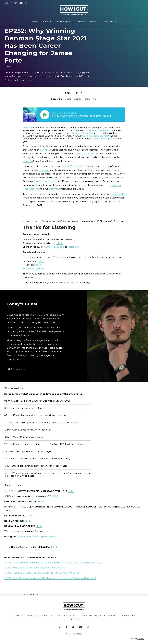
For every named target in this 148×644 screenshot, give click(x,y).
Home (35, 22)
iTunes (56, 257)
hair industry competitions (104, 139)
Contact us (74, 619)
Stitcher (77, 99)
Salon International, (45, 181)
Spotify (38, 265)
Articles (82, 22)
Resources (47, 616)
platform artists (75, 166)
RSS (94, 99)
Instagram (73, 247)
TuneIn (87, 99)
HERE (60, 243)
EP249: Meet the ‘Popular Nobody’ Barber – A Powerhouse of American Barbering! (50, 578)
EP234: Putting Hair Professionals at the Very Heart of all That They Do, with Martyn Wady (53, 562)
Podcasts (47, 22)
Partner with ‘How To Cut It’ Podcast (98, 616)
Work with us (110, 22)
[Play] (45, 115)
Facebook (58, 247)
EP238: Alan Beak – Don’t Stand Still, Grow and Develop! (35, 568)
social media (118, 194)
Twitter (48, 247)
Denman (28, 128)
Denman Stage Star (83, 133)
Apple (68, 99)
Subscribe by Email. (34, 268)
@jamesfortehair (17, 369)
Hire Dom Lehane (66, 616)
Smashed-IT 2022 (65, 22)
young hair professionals (95, 136)
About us (95, 22)
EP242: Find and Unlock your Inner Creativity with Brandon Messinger (42, 573)
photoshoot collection (87, 153)
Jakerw (141, 639)
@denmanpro (48, 536)
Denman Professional (99, 130)
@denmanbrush (27, 536)
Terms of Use (128, 616)
